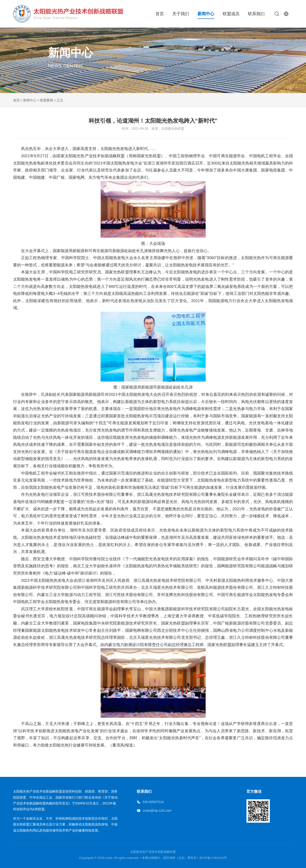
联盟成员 (231, 14)
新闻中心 (206, 14)
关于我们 (181, 14)
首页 (160, 14)
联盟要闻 (46, 100)
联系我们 (256, 14)
